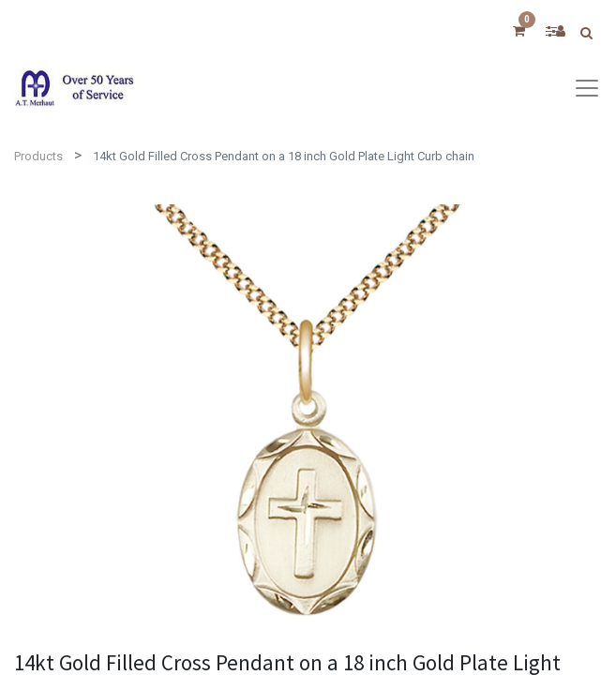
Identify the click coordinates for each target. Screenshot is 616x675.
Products (38, 156)
